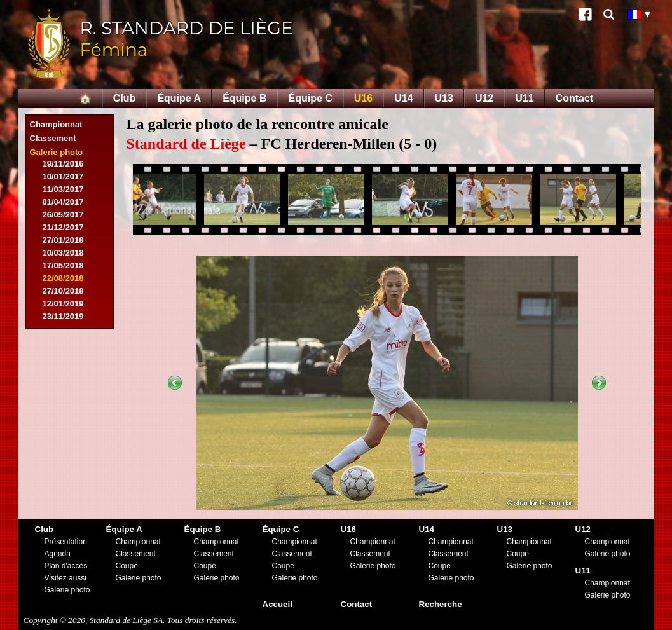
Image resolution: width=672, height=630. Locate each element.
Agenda (58, 554)
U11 (524, 98)
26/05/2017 (63, 215)
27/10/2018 (63, 291)
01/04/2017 (63, 202)
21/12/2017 (63, 227)
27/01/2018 (63, 240)
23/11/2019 (63, 316)
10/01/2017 (63, 176)
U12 (484, 98)
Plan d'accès (66, 566)
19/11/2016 (63, 164)
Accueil (278, 604)
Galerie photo (57, 152)
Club (125, 98)
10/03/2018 (63, 253)
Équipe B (244, 98)
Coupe (127, 566)
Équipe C (310, 98)
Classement (53, 138)
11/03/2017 (63, 189)
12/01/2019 (63, 304)
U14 (403, 98)
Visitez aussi (65, 578)
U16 (363, 98)
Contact (575, 98)
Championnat (56, 124)
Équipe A (179, 98)
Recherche (441, 604)
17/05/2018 (63, 265)
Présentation (66, 542)
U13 (444, 98)
